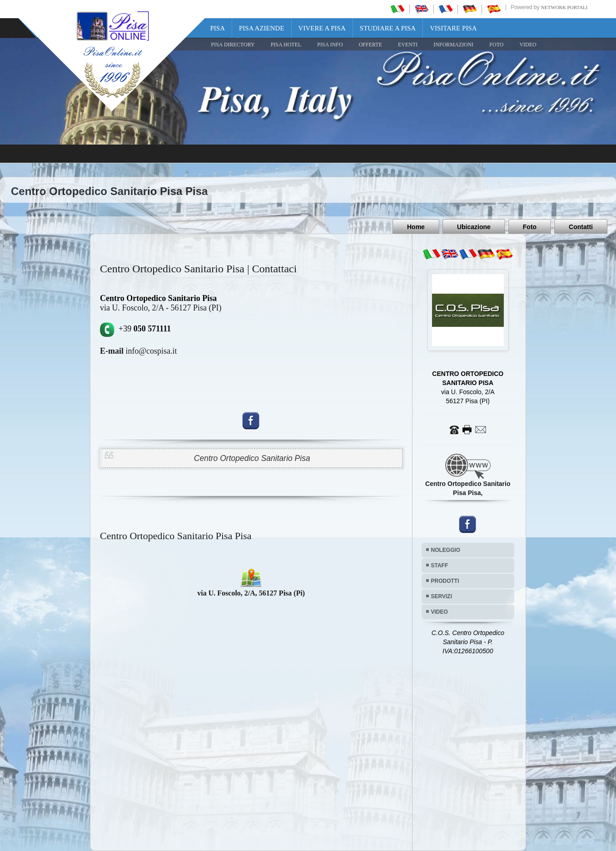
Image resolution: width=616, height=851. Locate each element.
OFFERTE (370, 45)
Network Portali (564, 7)
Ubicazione (474, 227)
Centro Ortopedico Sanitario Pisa (252, 458)
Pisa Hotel (286, 45)
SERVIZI (442, 596)
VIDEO (528, 45)
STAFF (440, 566)
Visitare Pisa (453, 28)
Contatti (581, 227)
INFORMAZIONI (453, 45)
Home (416, 227)
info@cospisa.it (139, 351)
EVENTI (408, 45)
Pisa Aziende (262, 28)
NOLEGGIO (446, 550)
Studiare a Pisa (388, 28)
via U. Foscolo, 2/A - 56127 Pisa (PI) (161, 308)
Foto (530, 227)
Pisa (218, 28)
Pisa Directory (233, 45)
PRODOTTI (445, 581)
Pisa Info (330, 45)
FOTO (496, 45)
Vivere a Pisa (322, 28)
